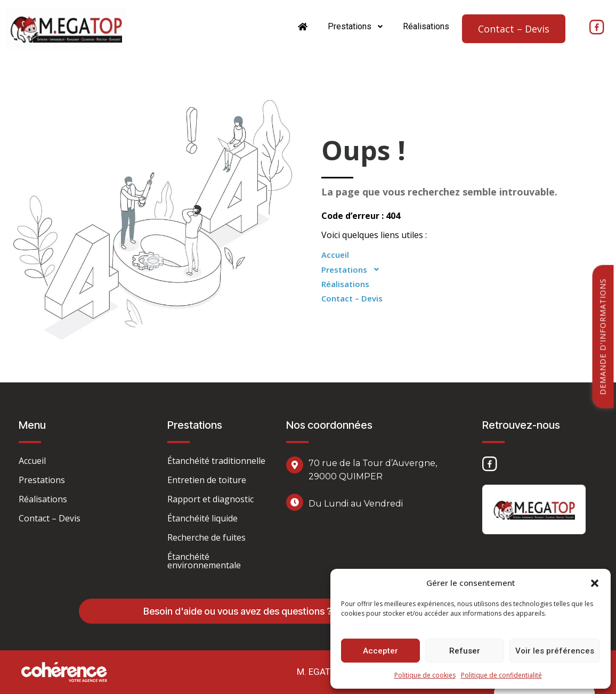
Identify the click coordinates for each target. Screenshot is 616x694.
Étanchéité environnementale (204, 561)
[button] (595, 583)
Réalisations (426, 26)
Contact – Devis (514, 29)
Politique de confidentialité (501, 675)
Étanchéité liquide (202, 518)
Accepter (380, 651)
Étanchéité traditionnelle (216, 461)
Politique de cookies (425, 675)
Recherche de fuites (206, 537)
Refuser (465, 651)
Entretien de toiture (207, 480)
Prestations (356, 26)
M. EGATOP (319, 672)
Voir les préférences (555, 651)
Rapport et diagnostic (210, 499)
